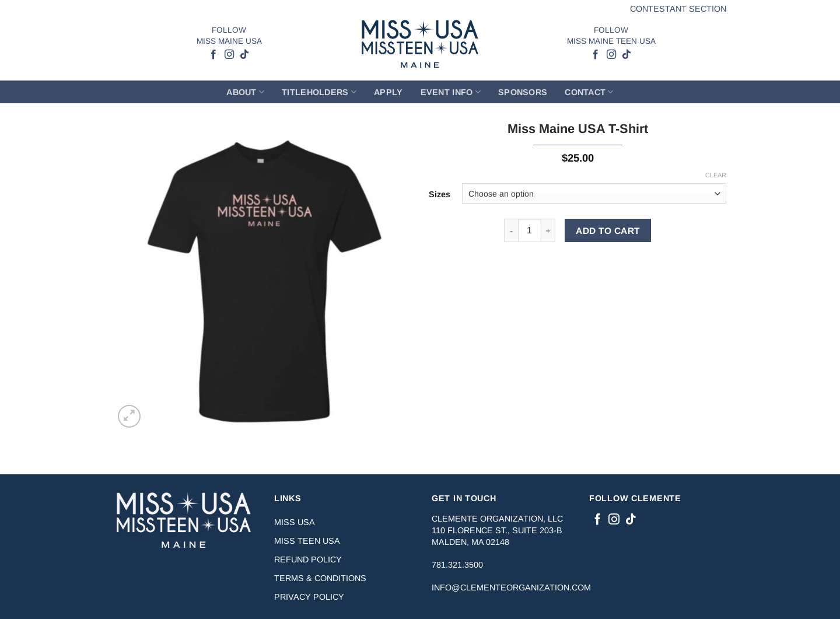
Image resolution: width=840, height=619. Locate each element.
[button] (129, 416)
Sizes (440, 195)
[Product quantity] (530, 230)
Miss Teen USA (307, 541)
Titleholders (319, 92)
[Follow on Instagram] (229, 55)
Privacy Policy (309, 597)
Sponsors (523, 92)
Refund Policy (308, 559)
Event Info (451, 92)
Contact (589, 92)
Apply (388, 92)
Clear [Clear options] (716, 175)
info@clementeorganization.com (511, 587)
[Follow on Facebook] (213, 55)
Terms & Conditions (320, 578)
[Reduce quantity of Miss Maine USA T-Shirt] (511, 230)
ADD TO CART (608, 231)
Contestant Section (678, 9)
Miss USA (295, 522)
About (245, 92)
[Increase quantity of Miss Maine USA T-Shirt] (548, 230)
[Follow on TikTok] (244, 55)
